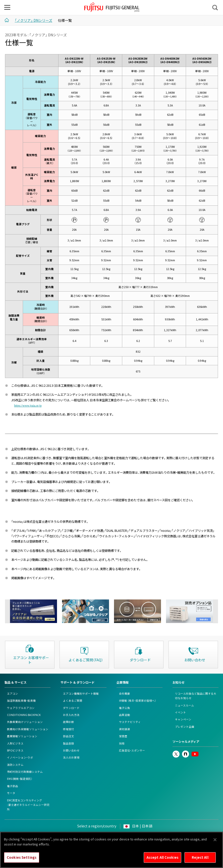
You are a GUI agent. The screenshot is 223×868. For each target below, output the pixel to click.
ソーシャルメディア (186, 741)
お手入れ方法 (71, 715)
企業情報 (122, 682)
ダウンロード (71, 708)
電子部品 (12, 786)
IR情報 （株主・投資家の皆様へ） (137, 701)
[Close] (215, 842)
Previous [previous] (7, 611)
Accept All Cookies (162, 860)
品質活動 (124, 715)
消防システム (15, 765)
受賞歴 (123, 736)
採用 (122, 743)
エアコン (12, 694)
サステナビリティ (130, 722)
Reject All (200, 860)
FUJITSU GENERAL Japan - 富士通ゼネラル (112, 7)
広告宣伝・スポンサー (132, 750)
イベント (180, 712)
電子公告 (124, 708)
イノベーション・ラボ (20, 757)
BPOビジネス (15, 750)
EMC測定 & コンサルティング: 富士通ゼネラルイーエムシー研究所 (28, 805)
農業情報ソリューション (22, 736)
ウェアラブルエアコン (21, 708)
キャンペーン (183, 719)
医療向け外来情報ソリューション (28, 729)
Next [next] (215, 611)
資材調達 (124, 729)
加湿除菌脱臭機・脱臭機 (21, 701)
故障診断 (68, 722)
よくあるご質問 (73, 701)
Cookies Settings (22, 860)
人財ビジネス (15, 743)
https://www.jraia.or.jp (28, 405)
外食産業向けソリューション (25, 722)
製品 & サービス (15, 682)
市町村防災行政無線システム (25, 772)
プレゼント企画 (185, 727)
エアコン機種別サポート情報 (81, 694)
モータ (11, 793)
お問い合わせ (71, 750)
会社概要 (124, 694)
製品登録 (68, 743)
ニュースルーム (184, 705)
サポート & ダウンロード (77, 682)
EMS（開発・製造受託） (20, 779)
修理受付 (68, 729)
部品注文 (68, 736)
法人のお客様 (71, 757)
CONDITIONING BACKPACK (24, 715)
